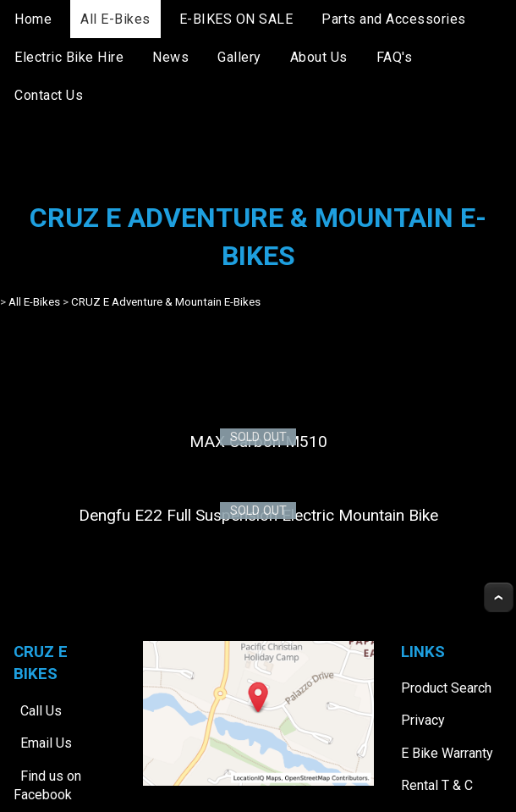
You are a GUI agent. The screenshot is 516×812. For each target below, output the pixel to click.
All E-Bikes (115, 19)
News (170, 57)
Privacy (423, 720)
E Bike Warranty (447, 753)
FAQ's (395, 57)
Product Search (446, 688)
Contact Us (49, 95)
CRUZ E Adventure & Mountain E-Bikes (166, 302)
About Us (319, 57)
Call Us (41, 711)
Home (33, 19)
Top (499, 597)
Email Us (46, 743)
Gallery (239, 57)
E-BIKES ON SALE (236, 19)
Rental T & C (437, 785)
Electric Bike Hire (69, 57)
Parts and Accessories (394, 19)
